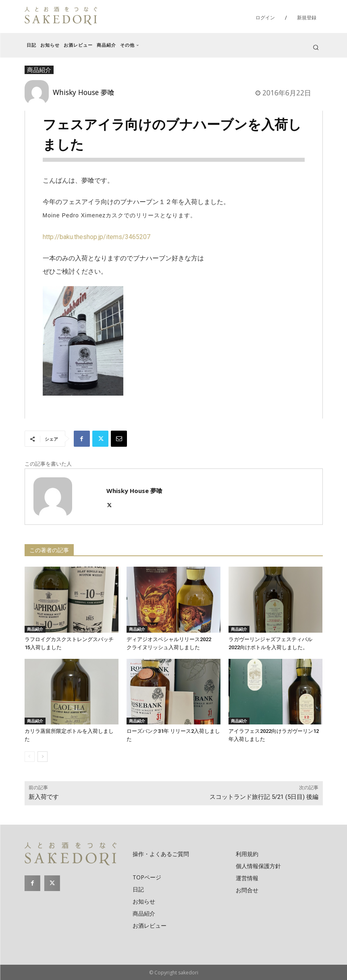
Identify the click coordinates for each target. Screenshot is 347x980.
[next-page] (43, 757)
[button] (316, 47)
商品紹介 (35, 629)
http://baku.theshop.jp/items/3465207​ (97, 237)
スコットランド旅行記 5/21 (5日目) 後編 (264, 797)
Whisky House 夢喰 (84, 92)
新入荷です (44, 797)
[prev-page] (30, 757)
